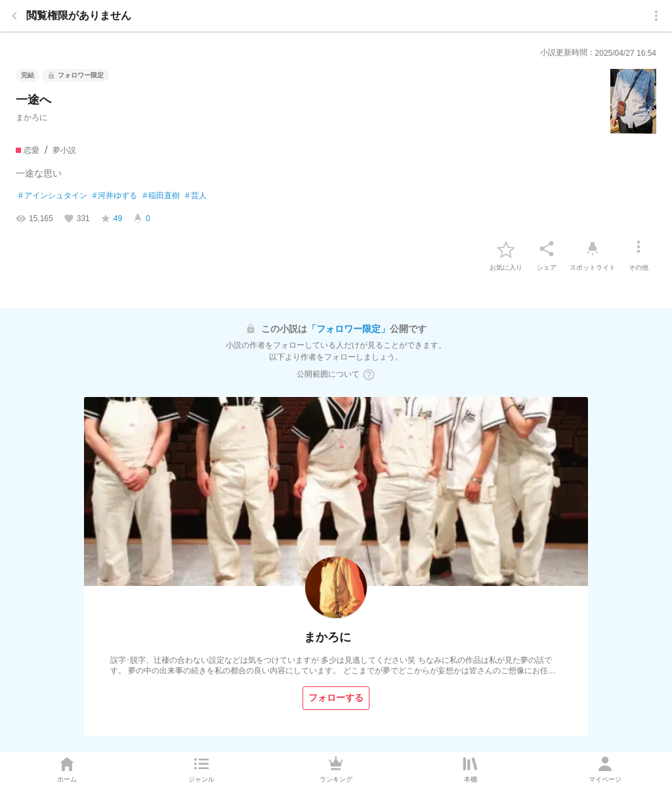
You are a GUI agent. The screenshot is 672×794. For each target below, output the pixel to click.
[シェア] (547, 249)
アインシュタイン (53, 196)
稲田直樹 (161, 196)
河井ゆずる (115, 196)
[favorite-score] (111, 219)
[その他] (639, 249)
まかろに (31, 117)
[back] (14, 16)
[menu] (656, 16)
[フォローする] (336, 698)
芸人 (196, 196)
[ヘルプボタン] (369, 375)
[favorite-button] (506, 249)
